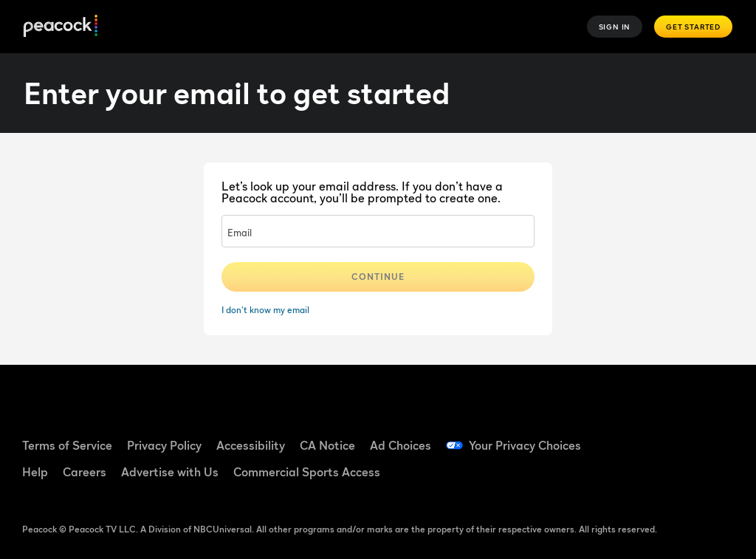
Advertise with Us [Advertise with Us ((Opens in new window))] (170, 472)
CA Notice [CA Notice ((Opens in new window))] (327, 445)
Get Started (693, 27)
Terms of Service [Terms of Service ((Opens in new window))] (67, 445)
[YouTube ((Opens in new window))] (715, 436)
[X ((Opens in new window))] (676, 478)
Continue (378, 277)
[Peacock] (61, 27)
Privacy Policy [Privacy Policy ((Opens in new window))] (164, 445)
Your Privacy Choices (525, 445)
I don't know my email (265, 310)
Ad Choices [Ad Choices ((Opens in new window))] (401, 445)
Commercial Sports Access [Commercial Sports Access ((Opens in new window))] (307, 472)
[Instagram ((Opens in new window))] (638, 478)
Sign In (615, 27)
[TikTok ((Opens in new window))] (676, 436)
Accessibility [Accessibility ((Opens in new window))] (251, 445)
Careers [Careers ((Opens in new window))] (85, 472)
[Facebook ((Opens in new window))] (638, 436)
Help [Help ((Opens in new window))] (35, 472)
